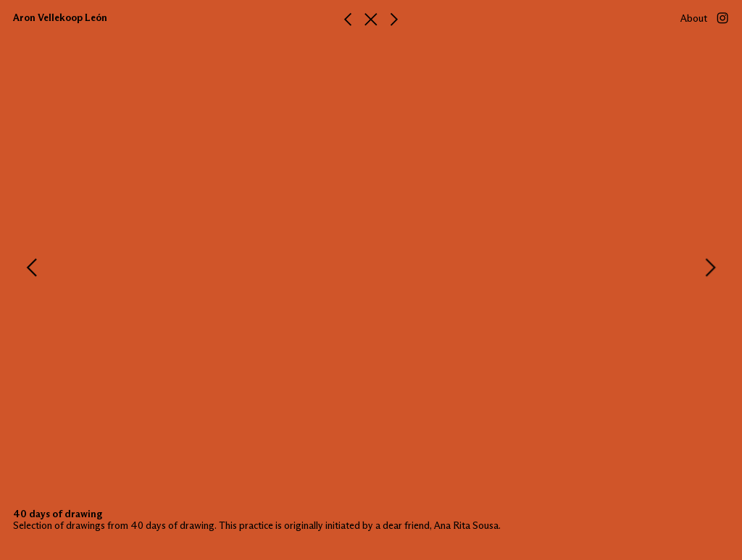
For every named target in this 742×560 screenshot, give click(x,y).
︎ (394, 20)
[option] (371, 267)
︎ (371, 20)
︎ (348, 20)
